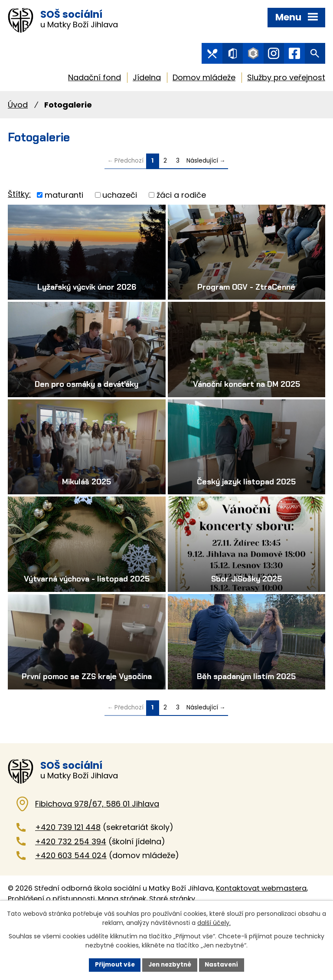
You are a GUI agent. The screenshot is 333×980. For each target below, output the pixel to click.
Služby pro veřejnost (286, 80)
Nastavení (224, 964)
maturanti (64, 197)
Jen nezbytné (170, 964)
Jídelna (147, 80)
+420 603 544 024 (71, 891)
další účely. (214, 922)
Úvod (18, 107)
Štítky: (19, 197)
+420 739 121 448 (68, 863)
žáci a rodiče (181, 197)
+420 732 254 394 (71, 877)
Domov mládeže (204, 80)
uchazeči (120, 197)
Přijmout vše (113, 964)
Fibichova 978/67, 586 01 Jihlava (97, 840)
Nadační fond (95, 80)
